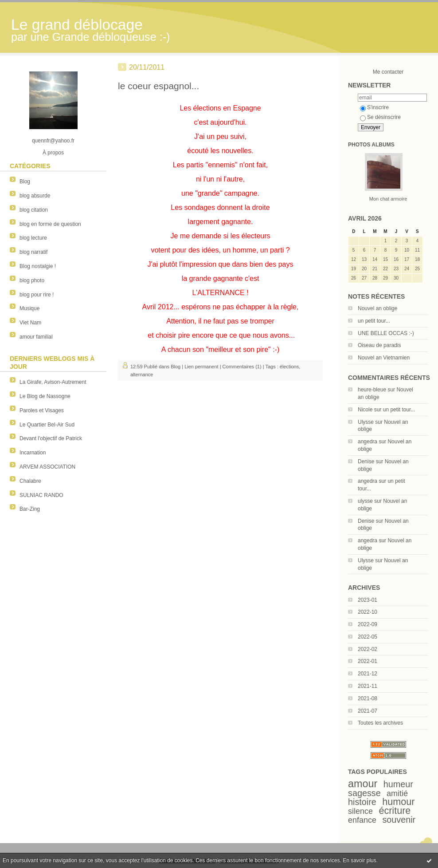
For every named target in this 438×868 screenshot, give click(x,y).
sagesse (364, 793)
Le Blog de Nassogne (45, 396)
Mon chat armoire (388, 199)
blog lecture (33, 238)
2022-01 (368, 661)
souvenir (399, 820)
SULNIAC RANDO (41, 495)
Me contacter (388, 72)
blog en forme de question (50, 224)
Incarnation (33, 453)
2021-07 (368, 711)
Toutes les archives (380, 723)
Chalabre (30, 481)
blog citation (34, 210)
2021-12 (368, 674)
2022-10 (368, 612)
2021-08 (368, 698)
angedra (368, 442)
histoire (362, 802)
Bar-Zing (30, 509)
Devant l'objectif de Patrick (51, 438)
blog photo (32, 280)
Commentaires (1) (242, 367)
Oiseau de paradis (379, 345)
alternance (142, 375)
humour (398, 802)
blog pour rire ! (37, 295)
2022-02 (368, 649)
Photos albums (371, 145)
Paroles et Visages (42, 410)
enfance (362, 820)
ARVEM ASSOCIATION (47, 467)
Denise (366, 462)
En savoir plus (359, 860)
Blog (25, 181)
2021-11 (368, 686)
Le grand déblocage (77, 25)
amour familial (36, 337)
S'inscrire (374, 107)
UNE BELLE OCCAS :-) (386, 333)
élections (289, 367)
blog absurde (35, 196)
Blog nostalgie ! (38, 266)
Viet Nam (30, 323)
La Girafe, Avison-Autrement (53, 382)
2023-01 (368, 600)
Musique (29, 308)
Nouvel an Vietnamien (384, 358)
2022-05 (368, 637)
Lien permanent (201, 367)
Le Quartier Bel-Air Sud (47, 425)
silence (360, 811)
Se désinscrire (380, 117)
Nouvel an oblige (377, 308)
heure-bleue (372, 390)
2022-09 (368, 624)
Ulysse (366, 422)
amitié (397, 793)
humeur (398, 784)
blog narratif (33, 252)
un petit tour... (374, 321)
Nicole (365, 410)
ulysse (365, 501)
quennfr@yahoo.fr (53, 141)
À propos (53, 153)
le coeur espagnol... (158, 86)
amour (363, 784)
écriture (395, 811)
